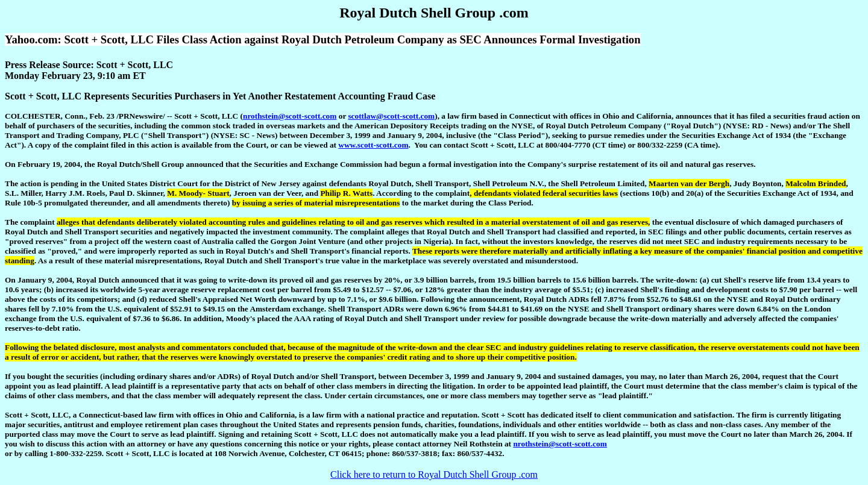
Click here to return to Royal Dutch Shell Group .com (434, 474)
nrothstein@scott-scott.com (290, 116)
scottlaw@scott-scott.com (391, 116)
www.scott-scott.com (373, 145)
